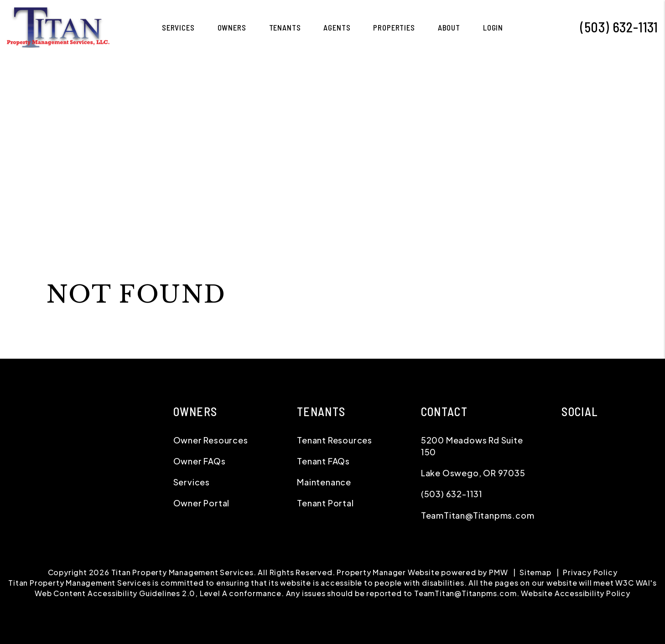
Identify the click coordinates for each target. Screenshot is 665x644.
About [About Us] (449, 27)
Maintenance (324, 482)
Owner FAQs (200, 461)
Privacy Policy (590, 572)
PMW (498, 572)
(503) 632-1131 (619, 27)
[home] (58, 26)
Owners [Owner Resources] (232, 27)
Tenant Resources (335, 440)
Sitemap (535, 572)
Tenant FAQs (323, 461)
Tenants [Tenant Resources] (285, 27)
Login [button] (493, 27)
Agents (337, 27)
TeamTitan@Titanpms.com (478, 515)
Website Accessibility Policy (575, 593)
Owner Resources (211, 440)
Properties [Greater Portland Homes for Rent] (394, 27)
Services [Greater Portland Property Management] (178, 27)
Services (192, 482)
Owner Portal (202, 503)
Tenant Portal (325, 503)
